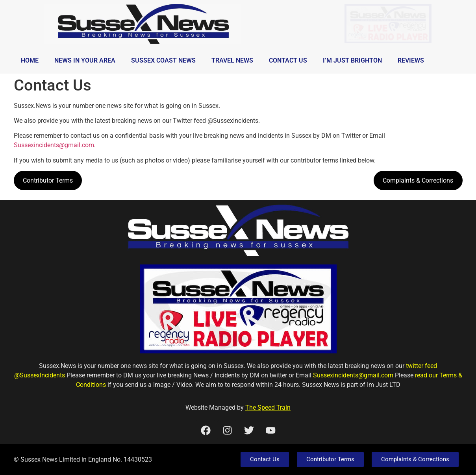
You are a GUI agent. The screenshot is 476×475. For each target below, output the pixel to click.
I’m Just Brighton (352, 60)
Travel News (232, 60)
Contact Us (288, 60)
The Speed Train (268, 408)
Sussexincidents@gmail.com (54, 145)
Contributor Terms (48, 180)
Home (30, 60)
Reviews (411, 60)
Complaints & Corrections (418, 180)
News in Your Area (85, 60)
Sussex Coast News (163, 60)
